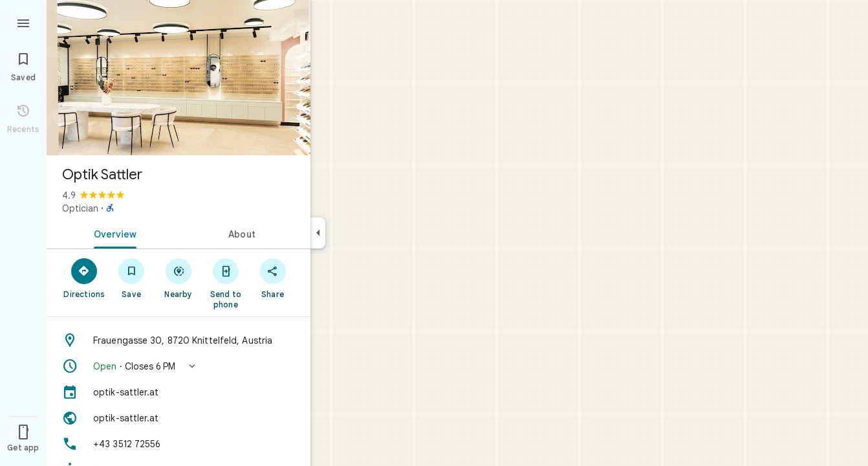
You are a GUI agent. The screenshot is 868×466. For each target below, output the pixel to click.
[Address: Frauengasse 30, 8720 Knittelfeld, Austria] (179, 340)
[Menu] (23, 22)
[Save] (132, 278)
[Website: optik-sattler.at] (179, 418)
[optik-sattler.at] (179, 392)
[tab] (113, 233)
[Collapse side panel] (318, 233)
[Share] (273, 278)
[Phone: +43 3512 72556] (179, 444)
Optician (80, 208)
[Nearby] (179, 278)
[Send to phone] (225, 283)
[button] (179, 366)
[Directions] (84, 278)
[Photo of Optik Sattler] (179, 78)
